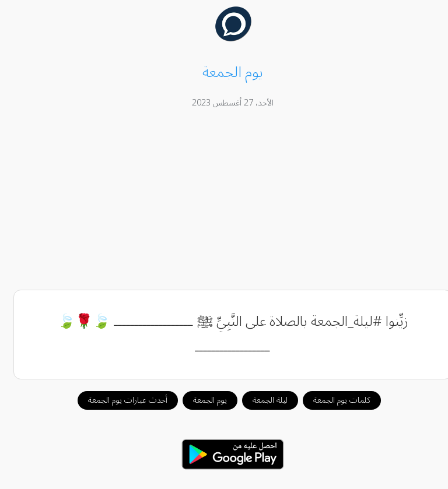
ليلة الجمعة (261, 400)
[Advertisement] (224, 201)
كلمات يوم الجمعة (333, 400)
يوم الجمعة (201, 400)
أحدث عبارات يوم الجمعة (119, 400)
